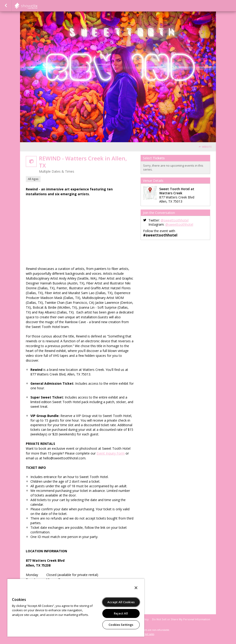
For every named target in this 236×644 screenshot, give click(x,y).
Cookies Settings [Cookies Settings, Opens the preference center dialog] (121, 625)
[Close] (136, 588)
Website (207, 147)
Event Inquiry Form (111, 453)
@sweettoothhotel (175, 220)
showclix (37, 6)
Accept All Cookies (121, 602)
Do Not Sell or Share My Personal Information (181, 619)
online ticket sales (145, 634)
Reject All (121, 613)
